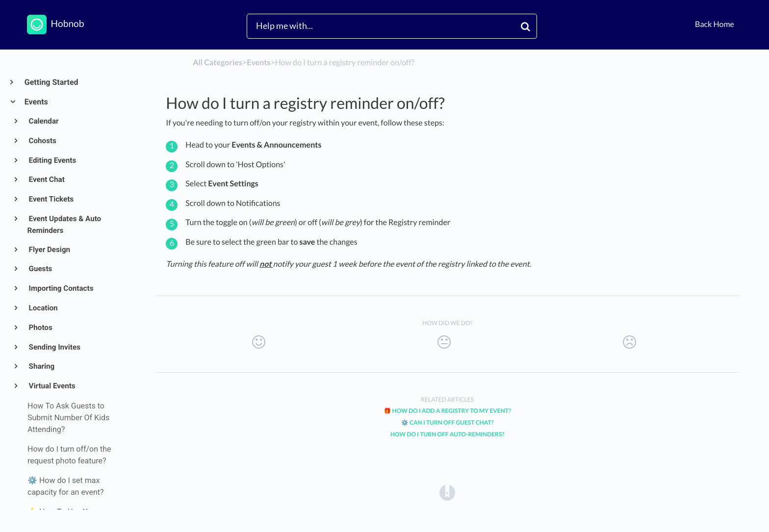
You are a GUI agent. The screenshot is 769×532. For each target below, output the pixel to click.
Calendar (43, 121)
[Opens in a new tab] (447, 492)
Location (43, 308)
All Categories (218, 63)
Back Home (715, 24)
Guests (40, 269)
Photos (40, 328)
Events (36, 102)
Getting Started (51, 82)
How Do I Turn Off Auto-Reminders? (447, 434)
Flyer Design (49, 250)
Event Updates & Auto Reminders (64, 225)
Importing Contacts (61, 288)
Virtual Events (51, 386)
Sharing (41, 366)
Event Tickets (51, 199)
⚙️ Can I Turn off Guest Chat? (448, 422)
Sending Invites (54, 347)
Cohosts (42, 141)
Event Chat (46, 179)
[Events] (258, 63)
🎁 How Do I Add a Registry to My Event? (447, 411)
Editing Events (52, 160)
